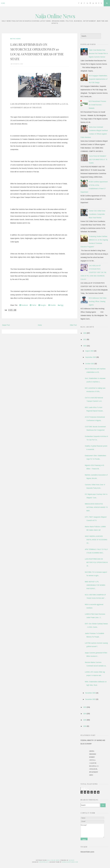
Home (3, 3)
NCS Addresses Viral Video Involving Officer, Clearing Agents (98, 301)
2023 (85, 707)
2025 (85, 720)
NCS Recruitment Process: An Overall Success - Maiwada (98, 105)
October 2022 (90, 364)
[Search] (90, 805)
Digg (61, 305)
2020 (85, 333)
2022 (85, 346)
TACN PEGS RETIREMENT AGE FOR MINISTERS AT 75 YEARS (98, 159)
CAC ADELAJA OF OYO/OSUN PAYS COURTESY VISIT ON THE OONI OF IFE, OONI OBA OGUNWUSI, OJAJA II (93, 272)
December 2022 (90, 699)
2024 (85, 714)
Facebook (24, 305)
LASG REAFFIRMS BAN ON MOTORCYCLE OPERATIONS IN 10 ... (96, 562)
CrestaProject (44, 862)
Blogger (71, 860)
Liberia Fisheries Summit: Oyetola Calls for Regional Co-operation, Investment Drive (94, 763)
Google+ (42, 305)
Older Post (73, 325)
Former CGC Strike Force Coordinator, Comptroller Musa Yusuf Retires (97, 214)
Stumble (52, 305)
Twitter (33, 305)
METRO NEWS (16, 39)
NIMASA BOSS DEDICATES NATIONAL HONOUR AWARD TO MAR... (96, 507)
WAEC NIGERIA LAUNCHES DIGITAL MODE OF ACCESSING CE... (96, 540)
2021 (85, 339)
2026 (85, 726)
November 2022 (90, 693)
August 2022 (89, 351)
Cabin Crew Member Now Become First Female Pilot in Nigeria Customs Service (98, 53)
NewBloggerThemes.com (70, 862)
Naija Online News (55, 16)
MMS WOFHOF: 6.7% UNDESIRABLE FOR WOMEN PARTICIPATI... (95, 585)
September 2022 (91, 357)
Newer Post (6, 325)
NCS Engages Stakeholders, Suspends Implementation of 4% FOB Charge (98, 79)
